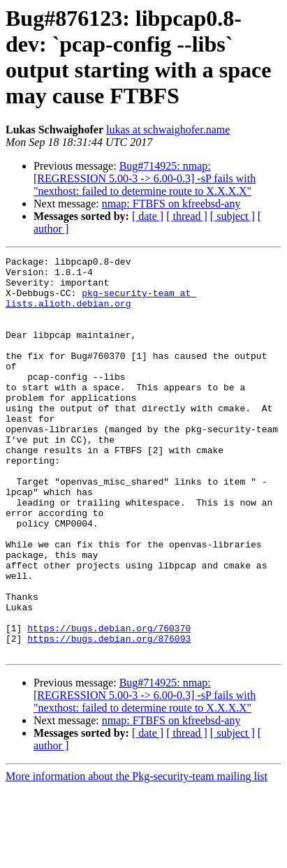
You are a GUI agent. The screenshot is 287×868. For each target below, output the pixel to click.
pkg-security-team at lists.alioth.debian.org (101, 307)
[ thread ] (187, 216)
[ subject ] (233, 216)
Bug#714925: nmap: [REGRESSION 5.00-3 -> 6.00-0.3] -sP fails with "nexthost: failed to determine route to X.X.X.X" (145, 178)
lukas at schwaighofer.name (168, 130)
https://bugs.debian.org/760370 (109, 703)
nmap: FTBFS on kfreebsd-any (171, 204)
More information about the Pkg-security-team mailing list (137, 856)
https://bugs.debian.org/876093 (109, 716)
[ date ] (148, 216)
